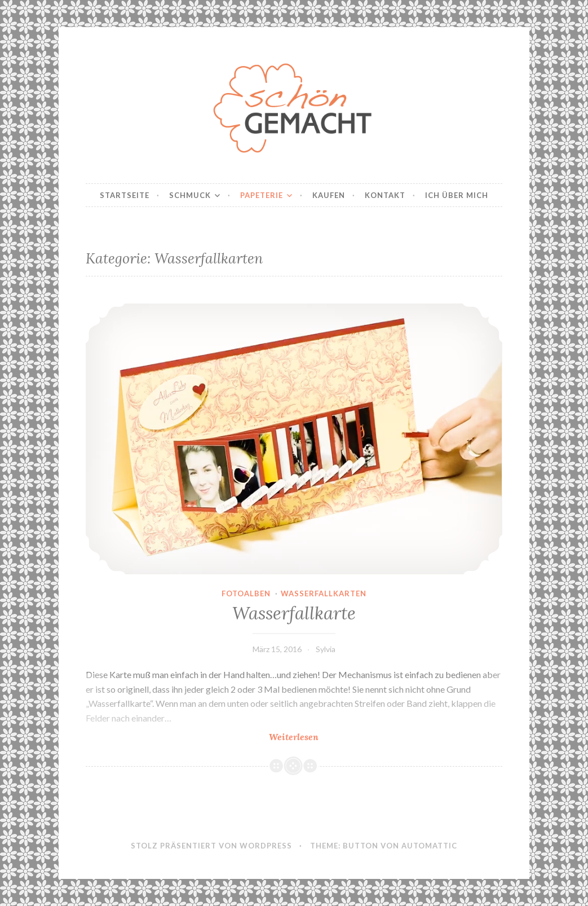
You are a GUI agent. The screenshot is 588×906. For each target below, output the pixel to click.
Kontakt (385, 195)
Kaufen (329, 195)
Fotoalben (246, 593)
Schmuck (190, 195)
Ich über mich (457, 195)
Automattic (429, 846)
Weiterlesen (326, 736)
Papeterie (262, 195)
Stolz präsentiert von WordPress (211, 846)
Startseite (125, 195)
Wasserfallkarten (324, 593)
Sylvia (326, 649)
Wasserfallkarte (294, 613)
